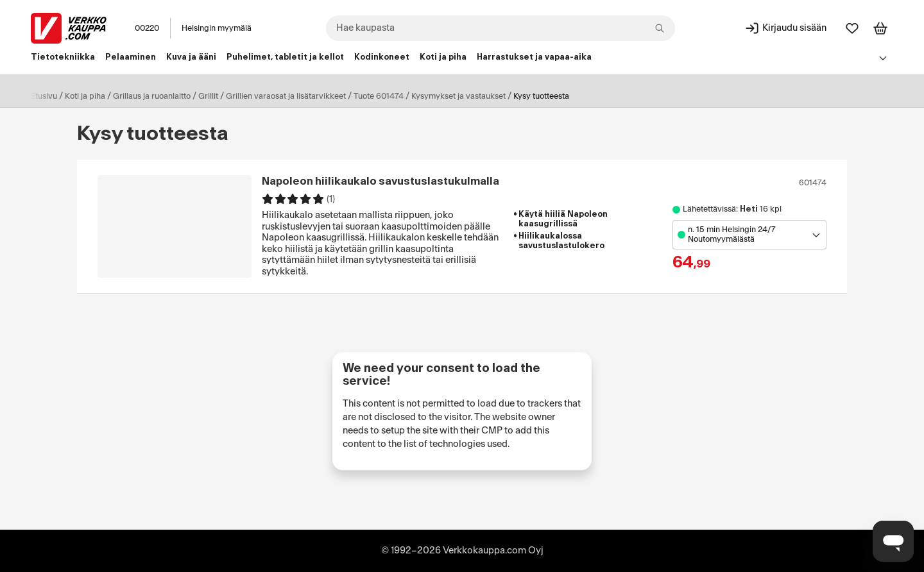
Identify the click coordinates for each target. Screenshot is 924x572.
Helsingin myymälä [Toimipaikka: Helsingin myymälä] (217, 28)
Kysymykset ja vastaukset (458, 96)
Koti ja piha (85, 96)
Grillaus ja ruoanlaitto (152, 96)
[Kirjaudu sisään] (785, 28)
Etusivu (44, 96)
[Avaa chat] (893, 541)
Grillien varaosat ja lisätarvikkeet (286, 96)
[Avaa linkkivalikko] (883, 58)
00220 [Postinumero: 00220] (147, 28)
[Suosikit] (852, 28)
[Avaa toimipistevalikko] (749, 235)
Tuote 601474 (379, 96)
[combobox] (501, 28)
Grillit (208, 96)
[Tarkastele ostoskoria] (880, 28)
